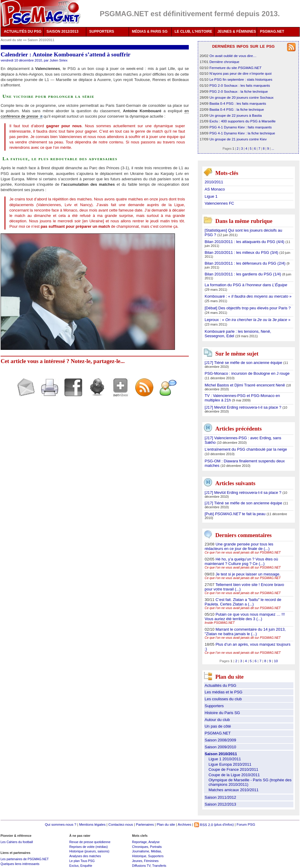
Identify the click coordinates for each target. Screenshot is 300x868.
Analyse (154, 842)
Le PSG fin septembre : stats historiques (241, 79)
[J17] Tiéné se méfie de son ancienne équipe (244, 363)
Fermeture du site (236, 68)
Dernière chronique (224, 62)
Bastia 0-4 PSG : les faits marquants (238, 103)
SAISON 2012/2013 (63, 32)
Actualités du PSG (221, 685)
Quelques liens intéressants (20, 864)
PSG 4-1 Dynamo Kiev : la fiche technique (242, 133)
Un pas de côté (218, 726)
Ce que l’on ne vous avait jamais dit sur (243, 553)
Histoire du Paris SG (222, 713)
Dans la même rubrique (244, 221)
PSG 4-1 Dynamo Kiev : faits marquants (241, 127)
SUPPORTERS (102, 32)
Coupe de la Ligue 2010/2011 (234, 775)
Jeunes (137, 861)
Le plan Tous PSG (82, 861)
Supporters (214, 706)
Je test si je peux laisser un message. (248, 574)
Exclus (74, 866)
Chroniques (140, 847)
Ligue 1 (211, 196)
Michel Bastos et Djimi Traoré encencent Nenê (245, 385)
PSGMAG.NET (272, 32)
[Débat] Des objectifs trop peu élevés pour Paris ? (248, 308)
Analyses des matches (85, 856)
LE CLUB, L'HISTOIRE (193, 32)
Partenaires (145, 825)
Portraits (156, 847)
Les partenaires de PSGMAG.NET (25, 859)
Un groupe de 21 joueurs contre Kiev (238, 139)
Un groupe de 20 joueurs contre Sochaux (242, 97)
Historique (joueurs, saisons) (89, 851)
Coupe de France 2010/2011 (234, 769)
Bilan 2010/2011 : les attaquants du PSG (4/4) (245, 242)
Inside (220, 623)
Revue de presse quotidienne (90, 842)
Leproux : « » (248, 320)
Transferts (159, 866)
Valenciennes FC (219, 203)
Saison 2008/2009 (220, 740)
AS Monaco (215, 189)
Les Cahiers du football (17, 842)
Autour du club (217, 720)
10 (276, 661)
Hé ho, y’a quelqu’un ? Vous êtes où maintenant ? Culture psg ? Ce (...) (241, 561)
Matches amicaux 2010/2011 (234, 790)
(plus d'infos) (224, 825)
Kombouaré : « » (248, 296)
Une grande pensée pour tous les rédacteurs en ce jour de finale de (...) (239, 546)
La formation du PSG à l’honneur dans (246, 285)
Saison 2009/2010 (220, 747)
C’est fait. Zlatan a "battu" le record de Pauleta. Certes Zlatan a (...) (243, 602)
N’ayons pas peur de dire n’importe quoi (241, 73)
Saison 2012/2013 (220, 804)
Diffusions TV (141, 866)
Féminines (151, 861)
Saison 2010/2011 (41, 40)
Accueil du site (11, 40)
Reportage (139, 842)
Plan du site (166, 825)
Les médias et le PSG (224, 692)
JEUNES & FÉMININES (237, 32)
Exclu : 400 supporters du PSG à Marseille (243, 121)
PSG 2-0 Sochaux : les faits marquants (240, 85)
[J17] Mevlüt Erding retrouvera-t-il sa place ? (244, 407)
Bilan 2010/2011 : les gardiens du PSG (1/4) (243, 274)
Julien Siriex (59, 60)
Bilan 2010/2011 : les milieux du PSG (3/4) (242, 252)
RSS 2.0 (204, 825)
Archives (184, 825)
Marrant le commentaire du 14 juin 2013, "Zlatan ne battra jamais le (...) (245, 632)
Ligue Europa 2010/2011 (230, 764)
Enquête (86, 866)
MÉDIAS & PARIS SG (150, 32)
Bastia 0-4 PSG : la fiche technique (237, 109)
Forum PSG (246, 825)
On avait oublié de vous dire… (233, 56)
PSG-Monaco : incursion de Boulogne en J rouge (247, 373)
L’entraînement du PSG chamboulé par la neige (246, 449)
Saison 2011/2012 (220, 797)
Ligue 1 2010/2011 (225, 759)
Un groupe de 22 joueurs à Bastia (236, 115)
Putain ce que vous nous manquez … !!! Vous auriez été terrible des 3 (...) (245, 617)
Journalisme (141, 851)
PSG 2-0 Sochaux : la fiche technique (239, 91)
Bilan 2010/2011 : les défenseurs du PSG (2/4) (246, 263)
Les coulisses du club (223, 699)
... (273, 149)
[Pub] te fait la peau (236, 514)
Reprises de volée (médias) (88, 847)
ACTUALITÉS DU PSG (23, 32)
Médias (156, 851)
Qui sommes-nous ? (61, 825)
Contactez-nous (121, 825)
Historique (139, 856)
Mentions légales (92, 825)
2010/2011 (214, 182)
